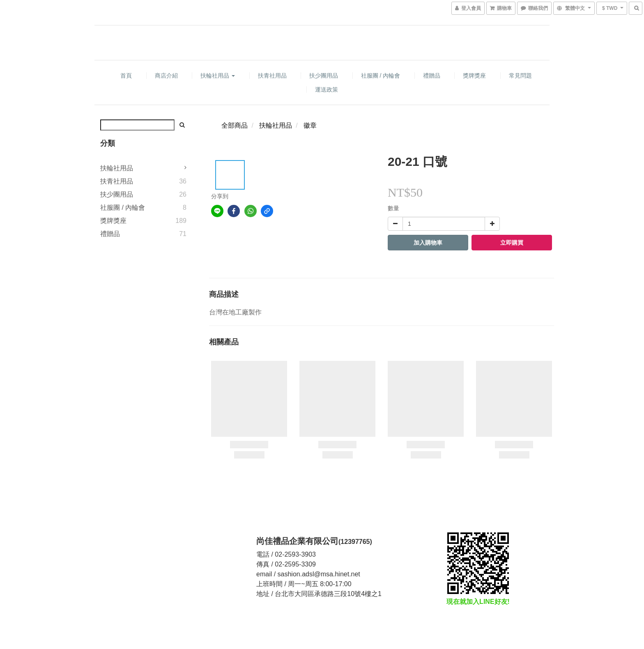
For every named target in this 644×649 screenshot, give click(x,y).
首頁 (126, 76)
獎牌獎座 (474, 76)
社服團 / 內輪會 (381, 76)
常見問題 (520, 76)
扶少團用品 (324, 76)
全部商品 (235, 125)
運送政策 (327, 89)
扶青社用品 (272, 76)
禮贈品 (432, 76)
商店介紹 (166, 76)
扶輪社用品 (218, 76)
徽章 (310, 125)
